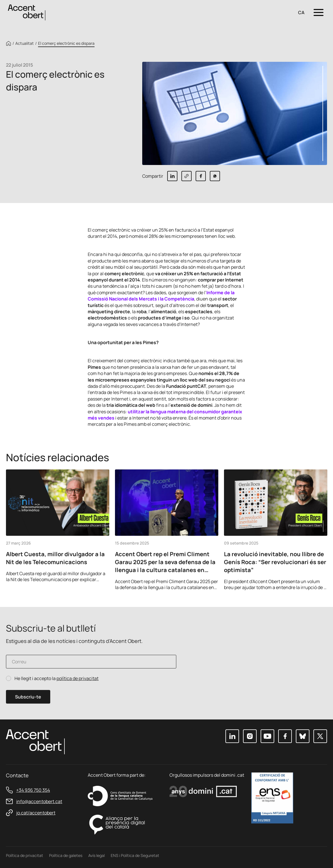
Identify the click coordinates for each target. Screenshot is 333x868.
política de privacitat (78, 678)
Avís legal (97, 855)
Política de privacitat (25, 855)
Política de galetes (66, 855)
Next (321, 583)
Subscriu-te (28, 697)
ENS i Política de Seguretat (135, 855)
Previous (305, 583)
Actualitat (25, 43)
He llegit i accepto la (56, 678)
